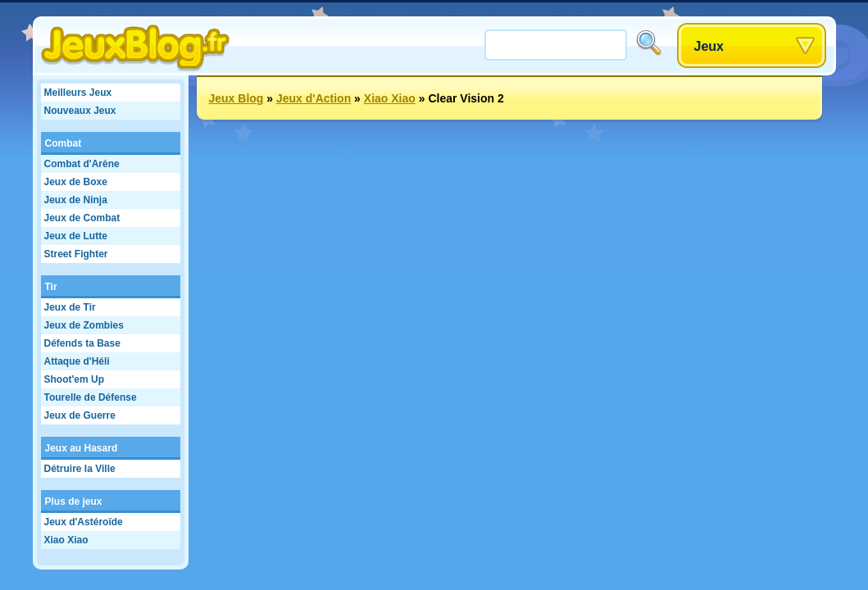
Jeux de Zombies (84, 325)
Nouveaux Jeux (80, 111)
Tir (51, 287)
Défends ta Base (82, 343)
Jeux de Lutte (76, 236)
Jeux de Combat (82, 218)
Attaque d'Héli (77, 361)
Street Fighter (76, 254)
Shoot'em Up (75, 379)
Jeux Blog (236, 98)
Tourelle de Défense (91, 397)
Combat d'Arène (82, 164)
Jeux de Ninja (76, 200)
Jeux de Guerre (80, 415)
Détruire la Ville (80, 469)
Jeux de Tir (70, 307)
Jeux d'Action (314, 98)
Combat (64, 143)
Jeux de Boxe (76, 182)
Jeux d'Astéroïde (84, 522)
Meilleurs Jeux (78, 93)
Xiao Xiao (66, 540)
